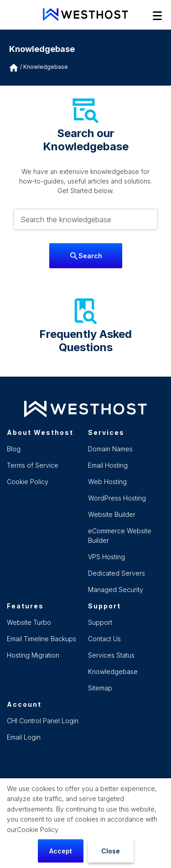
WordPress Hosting (117, 498)
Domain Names (110, 449)
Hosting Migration (33, 655)
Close (111, 851)
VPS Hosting (106, 557)
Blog (14, 449)
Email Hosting (108, 465)
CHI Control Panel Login (43, 721)
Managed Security (116, 590)
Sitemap (100, 688)
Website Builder (112, 514)
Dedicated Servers (117, 573)
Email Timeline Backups (41, 639)
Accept (61, 851)
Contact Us (104, 639)
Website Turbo (29, 622)
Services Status (111, 655)
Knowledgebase (46, 67)
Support (100, 622)
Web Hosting (107, 482)
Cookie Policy (38, 830)
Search (86, 256)
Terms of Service (33, 465)
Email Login (24, 737)
